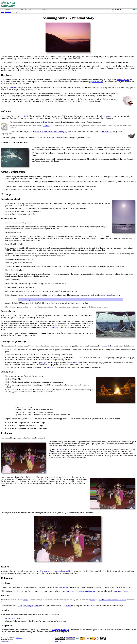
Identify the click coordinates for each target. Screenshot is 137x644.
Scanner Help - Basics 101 (15, 618)
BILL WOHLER (26, 9)
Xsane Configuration (13, 172)
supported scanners (96, 82)
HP (85, 99)
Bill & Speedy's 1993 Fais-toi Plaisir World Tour (56, 571)
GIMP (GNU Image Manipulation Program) (51, 132)
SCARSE (46, 126)
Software (6, 111)
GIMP (20, 606)
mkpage (43, 363)
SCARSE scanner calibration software (112, 600)
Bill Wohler (8, 12)
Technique (7, 194)
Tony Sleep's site (123, 80)
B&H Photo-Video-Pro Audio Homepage (81, 591)
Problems (6, 433)
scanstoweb (105, 346)
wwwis (49, 368)
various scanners (112, 116)
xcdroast (52, 137)
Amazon (126, 591)
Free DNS (59, 642)
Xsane (45, 122)
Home (2, 12)
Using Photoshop (54, 328)
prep (107, 295)
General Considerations (14, 143)
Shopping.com (115, 591)
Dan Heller (73, 363)
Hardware (7, 75)
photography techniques (61, 630)
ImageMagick (107, 132)
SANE (26, 116)
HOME (8, 9)
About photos (5, 641)
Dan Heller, (13, 88)
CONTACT (45, 9)
